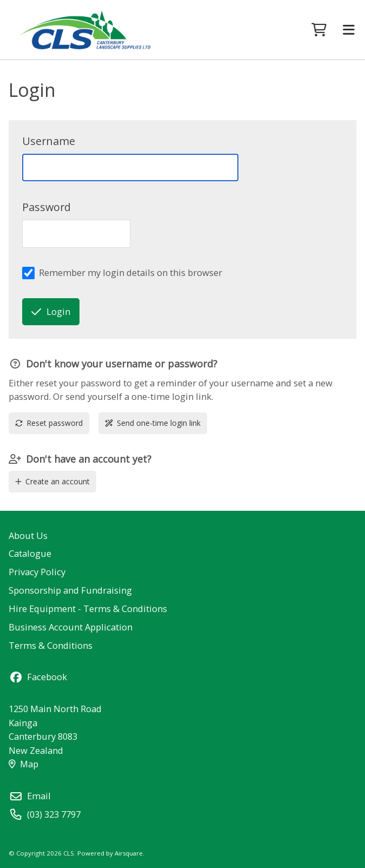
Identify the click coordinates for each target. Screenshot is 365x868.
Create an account (52, 481)
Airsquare (129, 853)
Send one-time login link (153, 423)
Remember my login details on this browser (131, 272)
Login (51, 311)
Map (23, 764)
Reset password (49, 423)
